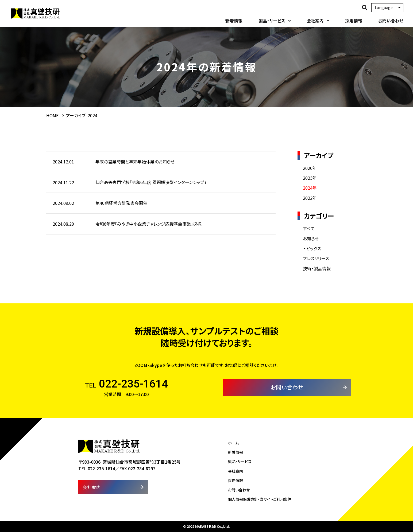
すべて (309, 228)
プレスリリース (316, 258)
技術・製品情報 (317, 268)
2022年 (310, 198)
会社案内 (315, 21)
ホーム (233, 443)
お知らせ (311, 238)
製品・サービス (272, 21)
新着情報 (234, 21)
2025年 (310, 178)
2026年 (310, 168)
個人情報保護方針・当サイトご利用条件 (260, 499)
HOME (52, 115)
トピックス (312, 248)
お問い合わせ (391, 21)
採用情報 (354, 21)
